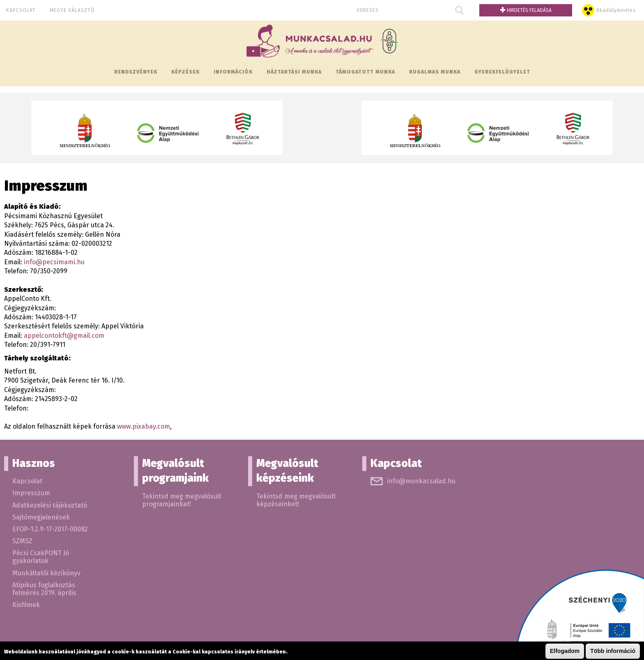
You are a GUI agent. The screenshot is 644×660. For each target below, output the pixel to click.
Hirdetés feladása (526, 10)
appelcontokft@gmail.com (64, 336)
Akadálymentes (616, 10)
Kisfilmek (26, 605)
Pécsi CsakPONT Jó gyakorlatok (41, 557)
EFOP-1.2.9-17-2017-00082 (50, 529)
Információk (233, 72)
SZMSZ (22, 541)
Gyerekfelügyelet (502, 72)
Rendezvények (136, 72)
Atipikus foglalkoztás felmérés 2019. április (44, 589)
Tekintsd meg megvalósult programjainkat (182, 500)
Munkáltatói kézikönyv (46, 573)
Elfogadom (565, 651)
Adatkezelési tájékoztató (50, 505)
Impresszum (31, 493)
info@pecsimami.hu (54, 262)
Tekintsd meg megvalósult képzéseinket (296, 500)
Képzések (185, 72)
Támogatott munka (365, 72)
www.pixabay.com (144, 426)
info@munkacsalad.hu (421, 481)
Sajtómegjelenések (41, 517)
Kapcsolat (21, 10)
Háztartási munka (294, 72)
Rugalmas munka (435, 72)
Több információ (613, 651)
